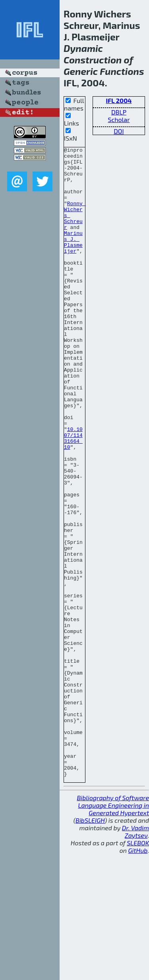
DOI (119, 131)
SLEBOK (138, 969)
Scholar (119, 119)
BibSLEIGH (90, 946)
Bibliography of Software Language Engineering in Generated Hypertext (113, 931)
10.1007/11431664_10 (73, 497)
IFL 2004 (119, 100)
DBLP (119, 112)
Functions (122, 71)
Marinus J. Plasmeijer (73, 261)
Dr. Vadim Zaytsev (135, 957)
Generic (81, 71)
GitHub (138, 976)
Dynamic (83, 48)
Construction (93, 60)
